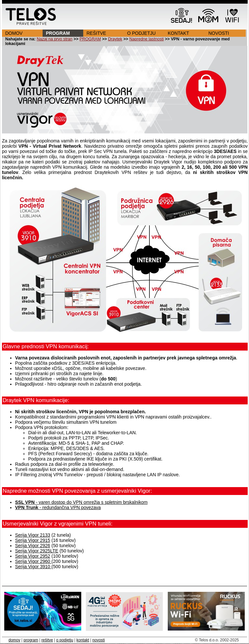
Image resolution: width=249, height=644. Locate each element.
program (31, 640)
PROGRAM (58, 33)
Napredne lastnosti (147, 39)
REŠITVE (96, 33)
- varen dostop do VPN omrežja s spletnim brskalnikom (81, 502)
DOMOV (14, 33)
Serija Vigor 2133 (33, 535)
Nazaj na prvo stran (55, 39)
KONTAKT (178, 33)
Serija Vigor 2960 (33, 561)
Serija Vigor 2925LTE (37, 551)
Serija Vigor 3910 (33, 567)
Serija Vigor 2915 (33, 540)
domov (14, 640)
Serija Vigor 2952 (33, 556)
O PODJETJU (141, 33)
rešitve (47, 640)
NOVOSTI (219, 33)
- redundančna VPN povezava (58, 507)
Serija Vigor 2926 (33, 546)
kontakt (83, 640)
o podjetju (65, 640)
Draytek (115, 39)
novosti (99, 640)
